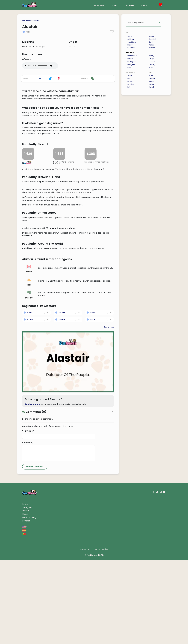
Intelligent (132, 62)
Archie (62, 454)
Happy (151, 56)
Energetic (131, 64)
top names (129, 5)
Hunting (152, 48)
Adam (93, 461)
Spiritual (131, 39)
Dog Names (27, 20)
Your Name (28, 573)
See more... (109, 469)
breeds (115, 5)
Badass (152, 45)
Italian (151, 84)
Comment (28, 585)
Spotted (131, 84)
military (29, 437)
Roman (152, 78)
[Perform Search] (159, 23)
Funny (130, 45)
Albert (93, 454)
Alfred (62, 461)
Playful (130, 59)
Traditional (132, 42)
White (130, 75)
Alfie (29, 454)
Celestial (152, 39)
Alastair (36, 20)
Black (130, 78)
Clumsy (152, 64)
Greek (151, 75)
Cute (130, 36)
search (145, 5)
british (29, 411)
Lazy (129, 67)
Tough (151, 59)
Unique (152, 36)
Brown (130, 81)
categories (99, 5)
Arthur (30, 461)
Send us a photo (33, 546)
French (152, 87)
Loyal (151, 67)
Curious (152, 62)
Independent (133, 56)
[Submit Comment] (35, 609)
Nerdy (151, 42)
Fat (129, 87)
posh (29, 424)
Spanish (152, 81)
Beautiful (131, 48)
